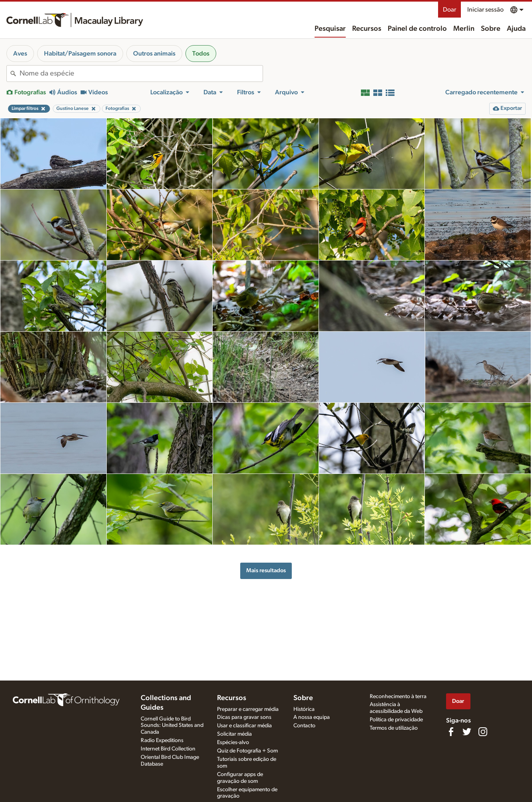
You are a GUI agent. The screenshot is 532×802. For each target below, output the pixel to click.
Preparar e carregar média (248, 709)
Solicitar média (234, 734)
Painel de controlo (417, 29)
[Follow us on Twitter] (467, 732)
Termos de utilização (394, 728)
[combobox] (141, 74)
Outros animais (154, 54)
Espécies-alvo (233, 742)
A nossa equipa (312, 717)
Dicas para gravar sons (244, 717)
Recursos (367, 29)
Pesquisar (330, 29)
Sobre (491, 29)
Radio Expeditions (162, 740)
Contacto (304, 726)
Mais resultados (266, 570)
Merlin (464, 29)
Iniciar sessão (485, 10)
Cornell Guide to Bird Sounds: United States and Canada (172, 726)
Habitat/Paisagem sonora (80, 54)
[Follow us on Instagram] (483, 732)
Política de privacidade (396, 720)
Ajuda (516, 29)
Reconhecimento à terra (398, 697)
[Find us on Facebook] (451, 732)
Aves (20, 54)
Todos (201, 54)
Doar (449, 10)
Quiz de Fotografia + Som (247, 751)
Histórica (304, 709)
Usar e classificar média (244, 726)
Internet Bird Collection (168, 749)
